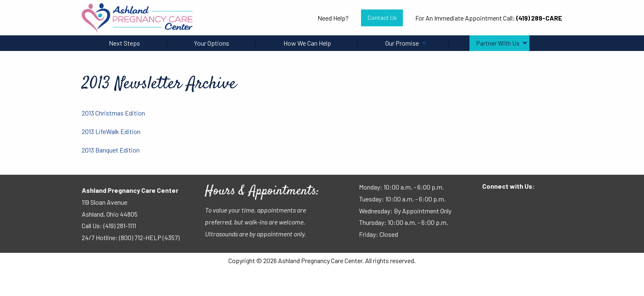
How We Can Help (307, 43)
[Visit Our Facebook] (489, 202)
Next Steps (124, 43)
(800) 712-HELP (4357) (149, 237)
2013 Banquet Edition (111, 150)
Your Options (212, 43)
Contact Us (382, 17)
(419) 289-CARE (539, 18)
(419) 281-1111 (120, 225)
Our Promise (402, 43)
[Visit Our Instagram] (515, 202)
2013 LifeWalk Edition (111, 131)
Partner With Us (498, 43)
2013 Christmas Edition (113, 113)
